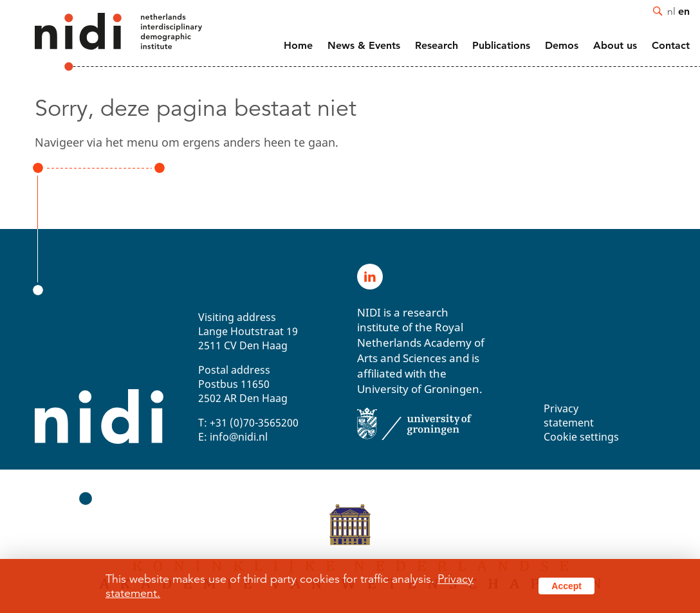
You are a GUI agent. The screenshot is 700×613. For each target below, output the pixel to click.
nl (671, 11)
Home (298, 45)
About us (615, 45)
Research (437, 45)
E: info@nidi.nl (233, 437)
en (684, 11)
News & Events (364, 45)
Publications (501, 45)
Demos (562, 45)
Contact (671, 45)
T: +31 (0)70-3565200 (248, 423)
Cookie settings (581, 437)
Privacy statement (569, 416)
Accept (566, 586)
